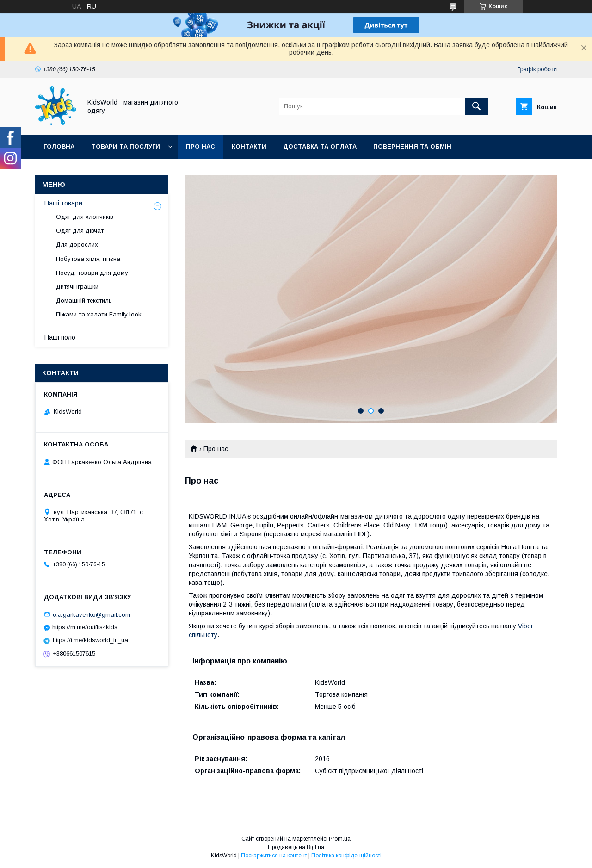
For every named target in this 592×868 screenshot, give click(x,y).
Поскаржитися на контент (274, 856)
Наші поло (60, 337)
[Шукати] (476, 106)
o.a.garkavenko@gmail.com (92, 614)
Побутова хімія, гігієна (88, 259)
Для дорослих (77, 245)
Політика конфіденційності (346, 856)
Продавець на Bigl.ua (296, 847)
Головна (59, 146)
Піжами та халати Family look (99, 314)
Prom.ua (340, 839)
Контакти (249, 146)
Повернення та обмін (412, 146)
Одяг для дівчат (80, 231)
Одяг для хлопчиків (85, 217)
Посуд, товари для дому (92, 273)
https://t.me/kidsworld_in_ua (90, 640)
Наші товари (63, 203)
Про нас (200, 146)
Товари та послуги (126, 146)
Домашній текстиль (84, 301)
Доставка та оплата (320, 146)
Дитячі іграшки (77, 287)
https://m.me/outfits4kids (85, 627)
